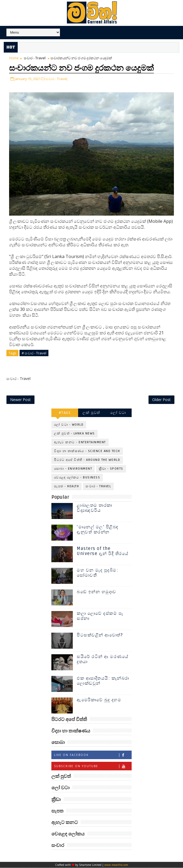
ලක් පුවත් (91, 413)
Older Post (161, 400)
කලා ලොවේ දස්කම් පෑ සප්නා (100, 616)
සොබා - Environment (73, 469)
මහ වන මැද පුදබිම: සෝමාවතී (98, 573)
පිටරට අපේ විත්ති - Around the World (87, 460)
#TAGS (65, 413)
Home (14, 58)
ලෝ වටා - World (69, 425)
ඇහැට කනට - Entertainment (80, 443)
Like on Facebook (93, 756)
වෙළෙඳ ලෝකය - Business (77, 478)
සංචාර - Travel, (57, 78)
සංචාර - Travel (35, 58)
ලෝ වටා (118, 413)
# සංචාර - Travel (34, 352)
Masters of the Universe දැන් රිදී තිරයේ (103, 551)
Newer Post (20, 400)
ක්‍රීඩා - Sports (111, 469)
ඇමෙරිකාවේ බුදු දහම (99, 700)
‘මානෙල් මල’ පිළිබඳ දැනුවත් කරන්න (98, 530)
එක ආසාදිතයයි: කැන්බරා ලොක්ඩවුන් (103, 681)
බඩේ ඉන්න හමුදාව (97, 592)
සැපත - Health (66, 487)
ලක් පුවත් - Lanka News (75, 434)
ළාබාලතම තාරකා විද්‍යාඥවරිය (95, 508)
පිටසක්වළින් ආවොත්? (100, 635)
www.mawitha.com (116, 865)
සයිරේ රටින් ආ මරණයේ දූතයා (103, 659)
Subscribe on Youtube (93, 767)
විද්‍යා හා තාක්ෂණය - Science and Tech (87, 451)
